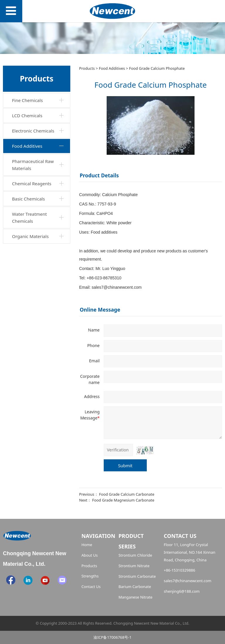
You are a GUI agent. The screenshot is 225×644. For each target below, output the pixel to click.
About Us (90, 555)
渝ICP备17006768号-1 (112, 637)
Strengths (90, 576)
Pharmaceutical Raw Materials (33, 165)
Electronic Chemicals (33, 131)
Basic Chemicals (28, 199)
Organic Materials (30, 236)
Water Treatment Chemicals (29, 218)
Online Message (100, 310)
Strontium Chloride (135, 555)
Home (87, 545)
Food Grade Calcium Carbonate (127, 494)
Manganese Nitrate (135, 597)
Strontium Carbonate (137, 576)
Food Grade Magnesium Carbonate (123, 500)
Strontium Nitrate (134, 566)
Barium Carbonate (135, 587)
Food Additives (27, 146)
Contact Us (91, 587)
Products (87, 68)
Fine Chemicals (27, 100)
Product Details (99, 175)
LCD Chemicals (27, 115)
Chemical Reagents (32, 183)
